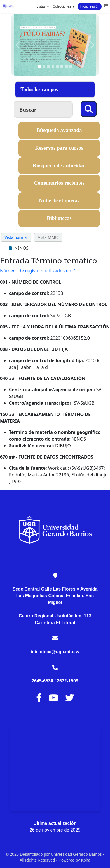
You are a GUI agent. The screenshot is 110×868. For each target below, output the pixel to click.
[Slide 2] (44, 66)
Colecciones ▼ (64, 6)
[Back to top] (93, 851)
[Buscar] (89, 109)
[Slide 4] (53, 66)
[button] (106, 6)
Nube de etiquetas (59, 201)
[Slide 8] (71, 66)
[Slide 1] (39, 67)
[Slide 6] (62, 66)
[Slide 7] (66, 66)
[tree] (55, 248)
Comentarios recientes (59, 183)
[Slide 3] (48, 66)
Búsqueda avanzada (59, 130)
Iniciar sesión (90, 6)
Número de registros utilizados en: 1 (38, 271)
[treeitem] (18, 248)
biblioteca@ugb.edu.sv (55, 652)
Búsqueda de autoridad (59, 166)
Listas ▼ (43, 6)
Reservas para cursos (59, 148)
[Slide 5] (57, 66)
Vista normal (16, 237)
